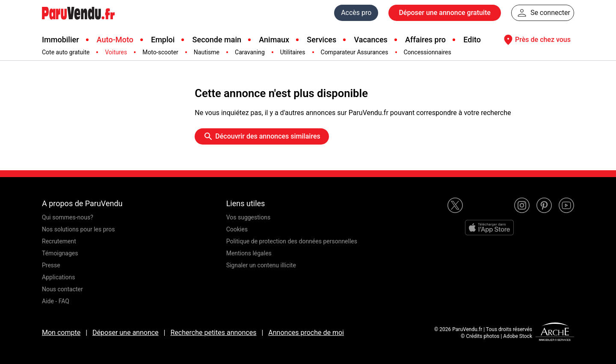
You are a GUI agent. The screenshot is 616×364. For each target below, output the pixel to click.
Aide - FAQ (56, 301)
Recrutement (59, 241)
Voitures (116, 52)
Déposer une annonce (126, 333)
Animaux (274, 40)
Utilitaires (293, 52)
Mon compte (61, 333)
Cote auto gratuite (66, 52)
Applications (59, 277)
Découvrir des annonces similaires (262, 136)
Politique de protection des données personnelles (292, 241)
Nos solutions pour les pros (78, 229)
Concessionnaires (428, 52)
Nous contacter (62, 289)
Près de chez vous (536, 40)
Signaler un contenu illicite (261, 265)
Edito (472, 40)
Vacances (371, 40)
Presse (51, 265)
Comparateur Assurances (355, 52)
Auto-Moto (115, 40)
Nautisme (207, 52)
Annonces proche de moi (306, 333)
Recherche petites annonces (213, 333)
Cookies (237, 229)
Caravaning (250, 52)
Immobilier (61, 40)
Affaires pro (425, 40)
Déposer (444, 13)
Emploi (163, 40)
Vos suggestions (249, 217)
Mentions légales (249, 253)
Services (321, 40)
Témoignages (60, 253)
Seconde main (217, 40)
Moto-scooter (160, 52)
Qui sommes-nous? (68, 217)
